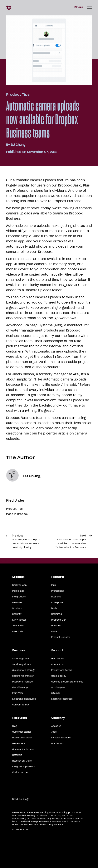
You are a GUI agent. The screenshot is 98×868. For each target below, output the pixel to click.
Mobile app (18, 591)
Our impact (58, 743)
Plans (54, 631)
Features (17, 602)
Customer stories (22, 732)
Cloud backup (20, 687)
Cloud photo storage (24, 670)
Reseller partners (22, 761)
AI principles (58, 687)
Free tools (18, 631)
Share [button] (79, 7)
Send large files (21, 659)
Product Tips (18, 94)
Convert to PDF (21, 705)
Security (17, 614)
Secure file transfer (23, 676)
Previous (26, 541)
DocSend (56, 626)
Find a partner (20, 772)
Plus (54, 585)
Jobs (54, 732)
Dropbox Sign (59, 620)
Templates (18, 626)
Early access (19, 620)
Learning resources (62, 699)
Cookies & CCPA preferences (67, 682)
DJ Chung (18, 145)
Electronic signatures (24, 699)
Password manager (23, 682)
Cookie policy (59, 676)
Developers (19, 743)
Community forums (23, 749)
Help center (58, 659)
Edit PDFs (17, 693)
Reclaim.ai (57, 614)
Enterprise (57, 602)
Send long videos (22, 664)
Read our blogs (21, 799)
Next (71, 541)
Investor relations (61, 738)
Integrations (19, 597)
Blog (15, 726)
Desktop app (20, 585)
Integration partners (24, 767)
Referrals (17, 755)
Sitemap (56, 693)
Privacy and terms (62, 670)
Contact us (57, 664)
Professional (58, 591)
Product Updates (61, 637)
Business (56, 597)
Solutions (17, 608)
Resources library (22, 738)
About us (56, 726)
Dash (54, 608)
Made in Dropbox (17, 514)
